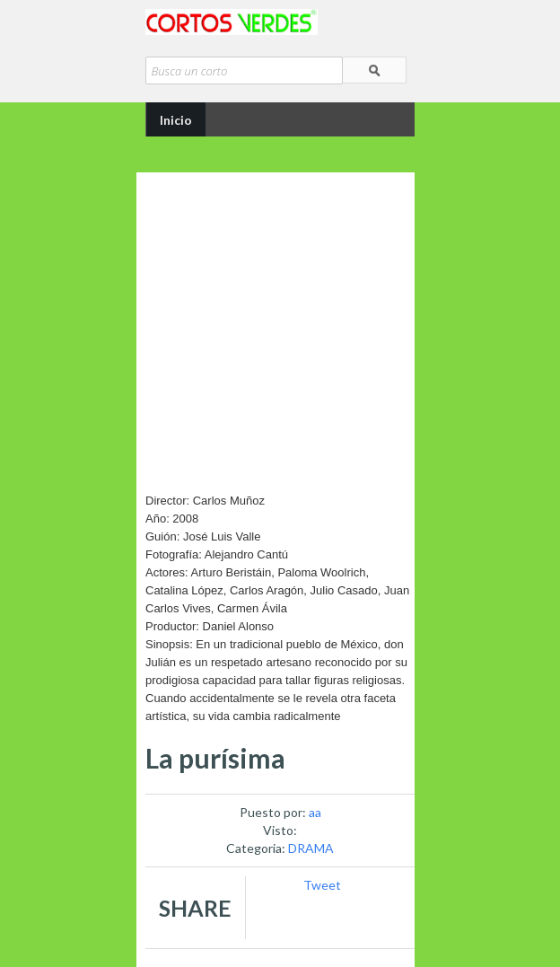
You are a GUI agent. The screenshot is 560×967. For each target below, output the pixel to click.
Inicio (176, 120)
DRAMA (311, 848)
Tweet (322, 885)
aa (315, 812)
